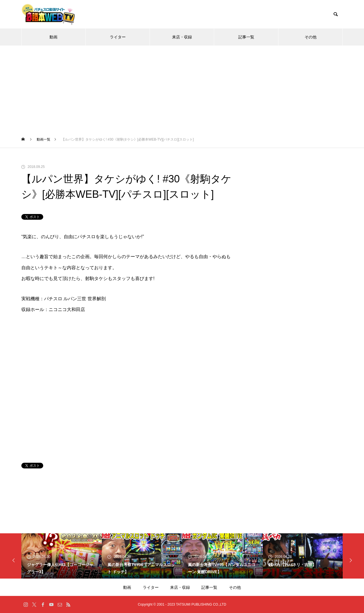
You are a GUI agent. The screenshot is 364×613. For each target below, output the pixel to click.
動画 (53, 37)
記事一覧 (246, 37)
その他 (311, 37)
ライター (118, 37)
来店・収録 (182, 37)
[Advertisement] (182, 88)
